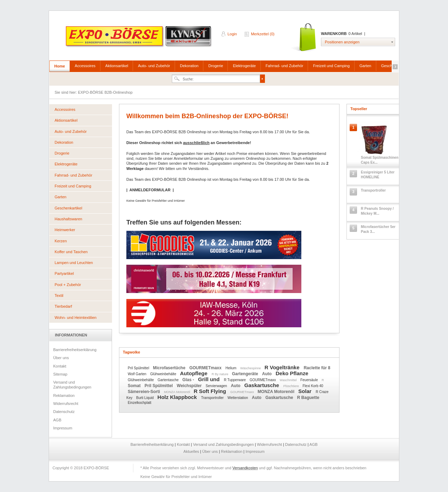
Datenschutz (64, 412)
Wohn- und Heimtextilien (76, 318)
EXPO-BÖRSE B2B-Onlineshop (139, 39)
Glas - (189, 380)
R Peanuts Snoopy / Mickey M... (377, 211)
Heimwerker (65, 230)
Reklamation (64, 395)
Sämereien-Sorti (144, 392)
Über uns (61, 358)
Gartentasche (169, 380)
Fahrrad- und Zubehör (285, 66)
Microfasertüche (170, 368)
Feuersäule (310, 380)
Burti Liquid (145, 398)
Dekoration (189, 66)
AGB (57, 420)
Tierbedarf (63, 306)
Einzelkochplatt (139, 403)
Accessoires (85, 66)
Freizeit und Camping (331, 66)
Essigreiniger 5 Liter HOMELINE (378, 175)
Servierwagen (217, 386)
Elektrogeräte (244, 66)
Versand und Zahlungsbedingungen (72, 385)
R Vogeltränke (283, 367)
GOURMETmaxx (206, 368)
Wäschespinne (251, 368)
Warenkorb (304, 38)
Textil (59, 295)
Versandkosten (245, 468)
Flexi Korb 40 (313, 386)
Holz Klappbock (178, 397)
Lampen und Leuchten (74, 263)
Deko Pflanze (292, 373)
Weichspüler (190, 386)
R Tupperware (236, 380)
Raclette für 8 (317, 368)
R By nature (220, 374)
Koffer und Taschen (71, 252)
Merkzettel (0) (263, 34)
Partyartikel (64, 273)
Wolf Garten (138, 374)
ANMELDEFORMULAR (150, 190)
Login (232, 34)
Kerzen (61, 241)
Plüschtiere (291, 386)
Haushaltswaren (68, 219)
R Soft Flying (211, 391)
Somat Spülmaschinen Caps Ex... (380, 160)
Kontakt (60, 366)
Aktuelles (192, 451)
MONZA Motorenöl (177, 392)
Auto (268, 374)
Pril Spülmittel (139, 368)
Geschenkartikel (68, 208)
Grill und (210, 379)
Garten (365, 66)
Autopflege (194, 373)
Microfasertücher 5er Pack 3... (378, 229)
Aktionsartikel (117, 66)
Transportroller (213, 398)
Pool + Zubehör (68, 285)
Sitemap (60, 374)
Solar (306, 391)
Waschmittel (289, 380)
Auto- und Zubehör (154, 66)
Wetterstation (238, 398)
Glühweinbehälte (164, 374)
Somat (135, 386)
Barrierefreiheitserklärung (75, 350)
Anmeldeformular (188, 158)
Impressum (63, 428)
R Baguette (308, 398)
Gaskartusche (262, 385)
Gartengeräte (246, 374)
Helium (231, 368)
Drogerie (216, 66)
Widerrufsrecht (66, 404)
